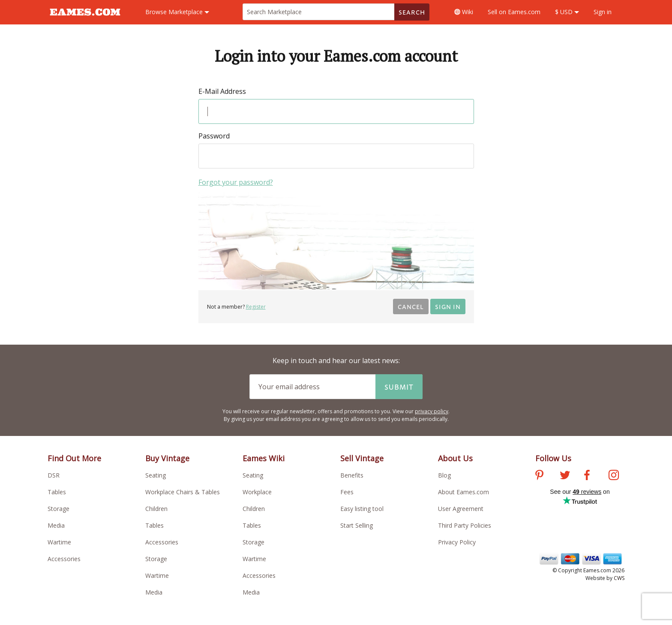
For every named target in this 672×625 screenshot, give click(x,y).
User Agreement (461, 509)
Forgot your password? (236, 182)
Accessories (64, 559)
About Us (455, 458)
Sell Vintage (362, 458)
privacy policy (432, 411)
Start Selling (357, 525)
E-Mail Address (222, 91)
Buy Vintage (167, 458)
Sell (514, 12)
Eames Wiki (264, 458)
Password (214, 136)
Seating (156, 475)
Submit (399, 387)
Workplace (257, 492)
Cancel (411, 306)
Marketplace (177, 12)
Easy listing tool (362, 509)
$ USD (567, 12)
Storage (58, 509)
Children (156, 509)
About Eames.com (463, 492)
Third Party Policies (465, 525)
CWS (619, 578)
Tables (57, 492)
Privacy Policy (457, 542)
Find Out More (74, 458)
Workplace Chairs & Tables (183, 492)
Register (256, 307)
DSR (54, 475)
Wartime (59, 542)
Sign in (603, 12)
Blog (444, 475)
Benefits (352, 475)
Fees (347, 492)
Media (56, 525)
